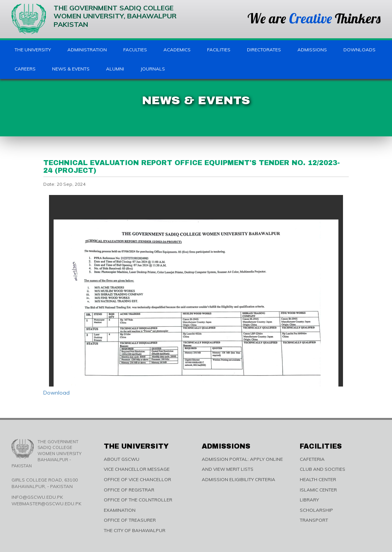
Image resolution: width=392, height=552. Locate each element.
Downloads (359, 50)
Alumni (115, 69)
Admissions (312, 50)
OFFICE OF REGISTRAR (129, 490)
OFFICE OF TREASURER (130, 520)
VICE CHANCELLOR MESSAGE (137, 469)
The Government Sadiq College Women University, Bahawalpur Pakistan (94, 19)
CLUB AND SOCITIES (323, 469)
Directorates (264, 50)
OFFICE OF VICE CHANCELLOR (137, 479)
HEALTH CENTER (318, 479)
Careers (25, 69)
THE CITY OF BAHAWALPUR (135, 530)
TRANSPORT (314, 520)
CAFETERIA (312, 459)
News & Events (71, 69)
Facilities (219, 50)
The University (33, 50)
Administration (87, 50)
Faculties (135, 50)
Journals (153, 69)
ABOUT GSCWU (122, 459)
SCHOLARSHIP (316, 510)
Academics (177, 50)
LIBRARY (309, 500)
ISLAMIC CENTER (318, 490)
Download (56, 393)
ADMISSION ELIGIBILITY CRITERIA (238, 479)
